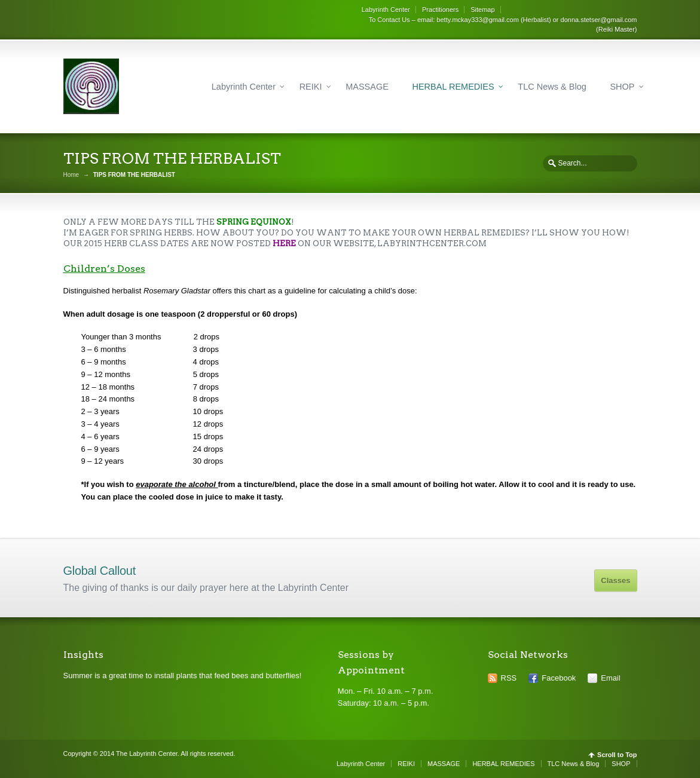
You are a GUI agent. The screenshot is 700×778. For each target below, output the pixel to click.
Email (611, 678)
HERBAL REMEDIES (453, 87)
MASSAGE (367, 87)
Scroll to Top (617, 755)
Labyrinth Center (386, 10)
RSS (509, 678)
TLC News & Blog (552, 87)
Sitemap (482, 10)
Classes (615, 581)
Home (71, 175)
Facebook (559, 678)
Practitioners (440, 10)
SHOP (622, 87)
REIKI (311, 87)
